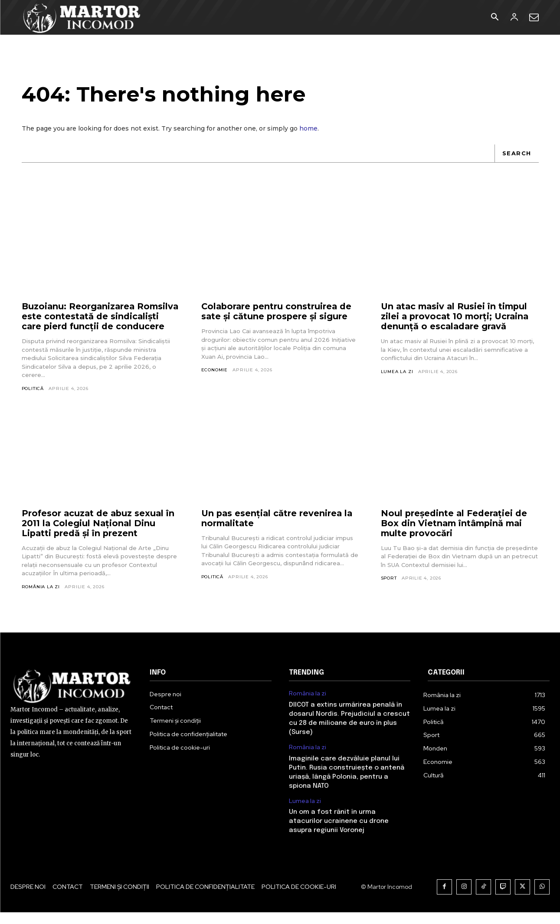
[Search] (517, 154)
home (308, 129)
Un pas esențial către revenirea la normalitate (278, 529)
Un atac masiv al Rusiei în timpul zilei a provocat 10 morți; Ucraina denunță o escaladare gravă (457, 318)
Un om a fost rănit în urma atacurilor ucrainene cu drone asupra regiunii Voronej (339, 833)
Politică (33, 399)
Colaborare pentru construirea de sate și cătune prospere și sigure (278, 313)
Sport (389, 589)
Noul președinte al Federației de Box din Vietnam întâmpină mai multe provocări (455, 534)
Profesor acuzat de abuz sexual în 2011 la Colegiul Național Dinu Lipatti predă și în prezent (99, 534)
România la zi (41, 598)
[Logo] (82, 17)
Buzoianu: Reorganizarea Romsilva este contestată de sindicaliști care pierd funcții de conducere (94, 323)
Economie (215, 371)
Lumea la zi (397, 372)
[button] (495, 18)
